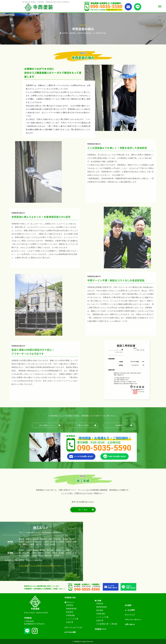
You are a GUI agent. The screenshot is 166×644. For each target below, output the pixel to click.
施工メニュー (69, 602)
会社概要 (128, 605)
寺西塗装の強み (70, 598)
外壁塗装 (70, 605)
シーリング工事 (72, 619)
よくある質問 (130, 610)
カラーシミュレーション (74, 627)
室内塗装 (70, 612)
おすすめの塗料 (70, 632)
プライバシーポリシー (133, 620)
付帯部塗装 (70, 615)
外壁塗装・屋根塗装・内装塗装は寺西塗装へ (76, 33)
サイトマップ (130, 615)
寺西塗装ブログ (100, 629)
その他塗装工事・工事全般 (107, 624)
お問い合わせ (130, 624)
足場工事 (70, 622)
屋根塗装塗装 (71, 609)
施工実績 (98, 601)
